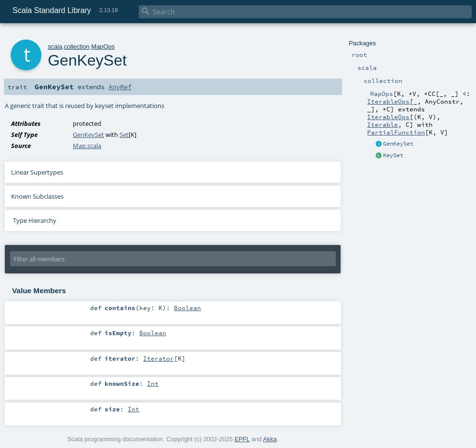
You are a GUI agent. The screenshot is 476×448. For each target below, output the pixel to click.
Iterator (159, 358)
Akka (270, 439)
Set (124, 135)
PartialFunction (396, 132)
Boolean (187, 308)
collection (77, 47)
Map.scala (87, 146)
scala (55, 47)
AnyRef (120, 87)
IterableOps (388, 101)
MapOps (103, 47)
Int (153, 383)
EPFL (242, 439)
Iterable (383, 124)
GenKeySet (398, 144)
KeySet (393, 155)
